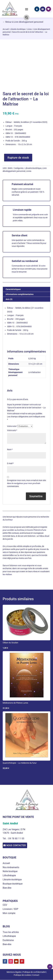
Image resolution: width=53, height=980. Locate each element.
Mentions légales (14, 972)
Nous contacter (17, 845)
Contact (36, 975)
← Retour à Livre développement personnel (23, 22)
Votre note (12, 426)
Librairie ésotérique (18, 29)
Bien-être (7, 888)
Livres (29, 29)
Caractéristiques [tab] (13, 289)
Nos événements (11, 867)
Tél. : (6, 839)
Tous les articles (11, 932)
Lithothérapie (9, 876)
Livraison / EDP (10, 909)
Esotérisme (8, 940)
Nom (10, 449)
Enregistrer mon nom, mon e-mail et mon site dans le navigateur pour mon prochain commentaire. (26, 483)
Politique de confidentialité (34, 972)
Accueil (6, 29)
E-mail (10, 463)
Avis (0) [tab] (9, 299)
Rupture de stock (18, 158)
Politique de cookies (22, 975)
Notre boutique (10, 871)
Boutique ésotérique (13, 884)
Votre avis (12, 430)
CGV (5, 905)
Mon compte (9, 913)
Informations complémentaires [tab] (20, 294)
